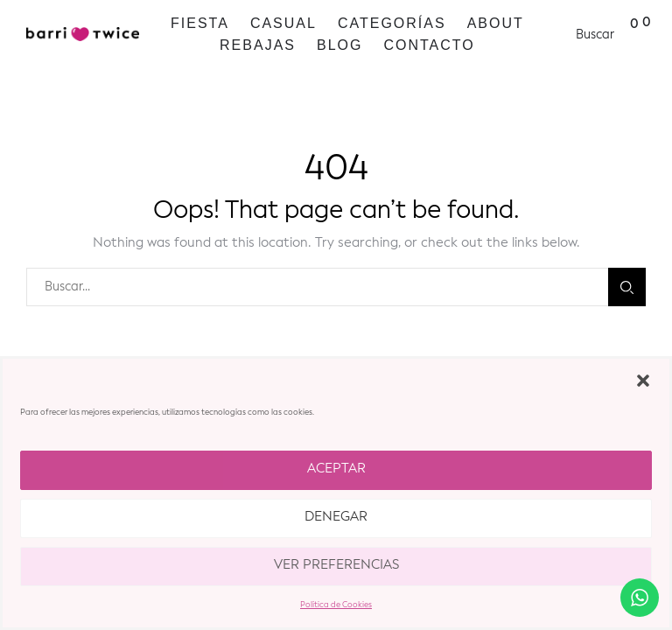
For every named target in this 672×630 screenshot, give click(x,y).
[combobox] (317, 287)
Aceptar (336, 469)
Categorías (392, 23)
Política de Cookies (336, 605)
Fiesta (200, 23)
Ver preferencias (336, 566)
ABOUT (496, 23)
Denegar (336, 518)
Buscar (627, 287)
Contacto (429, 45)
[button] (643, 381)
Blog (339, 45)
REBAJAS (258, 45)
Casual (283, 23)
